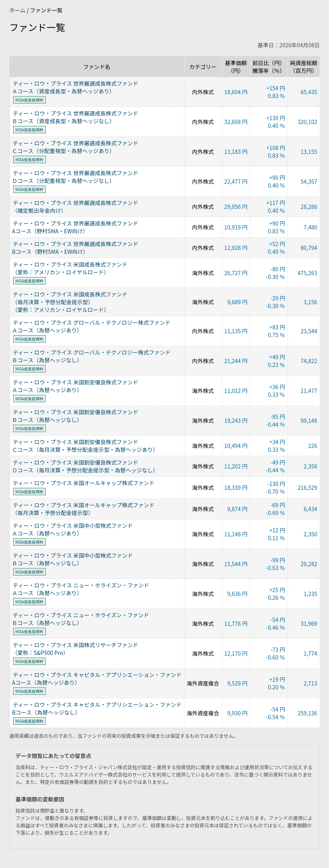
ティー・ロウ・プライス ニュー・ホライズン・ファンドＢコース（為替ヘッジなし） (80, 619)
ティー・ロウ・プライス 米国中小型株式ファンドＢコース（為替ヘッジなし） (72, 559)
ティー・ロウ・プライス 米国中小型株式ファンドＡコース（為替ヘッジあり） (72, 529)
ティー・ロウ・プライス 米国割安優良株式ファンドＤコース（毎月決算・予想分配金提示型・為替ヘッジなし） (85, 466)
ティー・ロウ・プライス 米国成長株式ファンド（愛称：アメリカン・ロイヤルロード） (70, 268)
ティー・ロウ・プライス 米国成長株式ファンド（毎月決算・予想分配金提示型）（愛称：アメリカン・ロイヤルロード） (70, 302)
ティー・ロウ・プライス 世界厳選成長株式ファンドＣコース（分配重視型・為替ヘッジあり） (75, 147)
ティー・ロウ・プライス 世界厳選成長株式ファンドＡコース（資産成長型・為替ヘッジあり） (75, 87)
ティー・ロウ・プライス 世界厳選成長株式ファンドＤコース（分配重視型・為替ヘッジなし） (75, 177)
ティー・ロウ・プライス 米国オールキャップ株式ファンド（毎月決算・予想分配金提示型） (83, 509)
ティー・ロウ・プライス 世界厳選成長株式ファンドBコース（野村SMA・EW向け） (75, 248)
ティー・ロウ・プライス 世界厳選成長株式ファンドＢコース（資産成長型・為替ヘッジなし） (75, 117)
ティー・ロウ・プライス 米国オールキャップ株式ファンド (84, 483)
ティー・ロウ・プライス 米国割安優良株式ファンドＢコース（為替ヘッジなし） (75, 416)
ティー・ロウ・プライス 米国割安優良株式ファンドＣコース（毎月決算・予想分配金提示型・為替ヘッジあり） (85, 446)
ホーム (18, 10)
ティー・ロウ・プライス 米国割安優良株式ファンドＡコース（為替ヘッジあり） (75, 386)
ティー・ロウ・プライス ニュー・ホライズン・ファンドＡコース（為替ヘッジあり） (80, 589)
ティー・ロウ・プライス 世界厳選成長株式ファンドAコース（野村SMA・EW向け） (75, 227)
